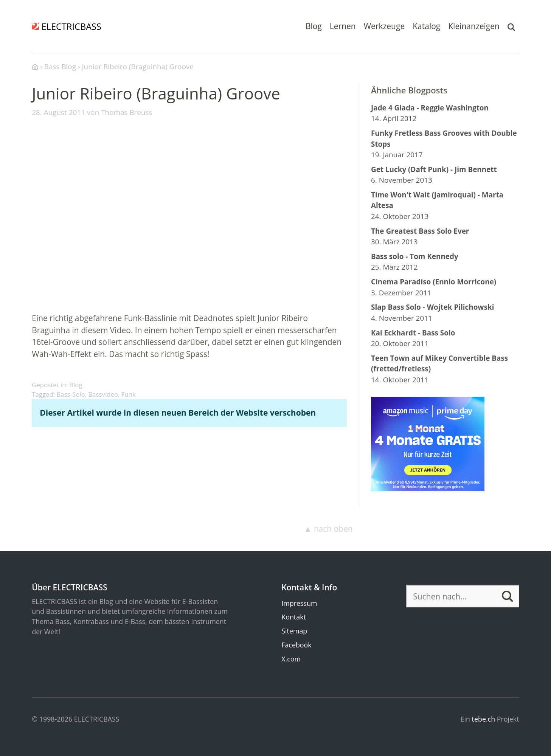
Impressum (299, 603)
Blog (314, 26)
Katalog (426, 26)
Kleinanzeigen (474, 26)
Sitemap (294, 631)
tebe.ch (484, 719)
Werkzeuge (384, 26)
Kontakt (294, 617)
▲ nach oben (328, 529)
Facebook (296, 645)
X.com (291, 659)
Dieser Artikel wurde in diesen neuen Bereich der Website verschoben (178, 413)
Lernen (343, 26)
